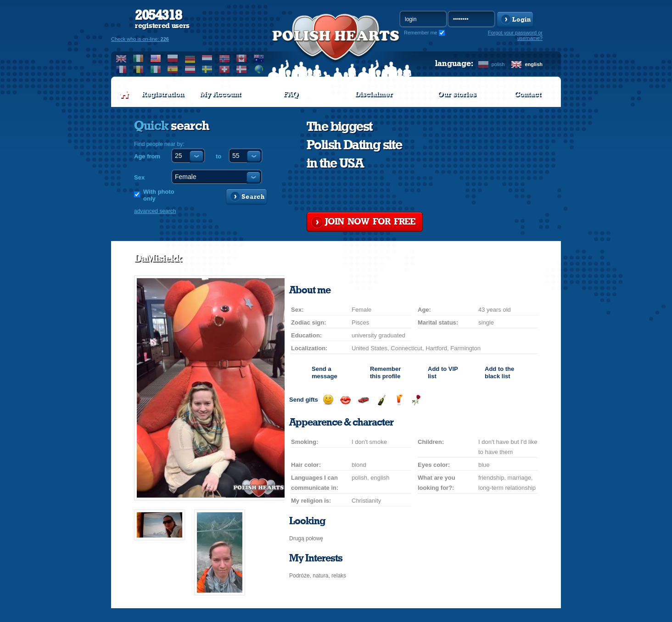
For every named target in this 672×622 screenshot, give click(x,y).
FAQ (291, 94)
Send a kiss (345, 400)
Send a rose (416, 400)
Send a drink (399, 400)
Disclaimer (374, 94)
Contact (527, 94)
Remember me (421, 33)
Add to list (443, 373)
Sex (139, 177)
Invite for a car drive (363, 400)
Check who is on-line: (140, 39)
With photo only (159, 195)
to (218, 156)
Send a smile (328, 400)
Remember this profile (385, 373)
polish (498, 64)
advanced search (155, 211)
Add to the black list (499, 373)
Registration (162, 94)
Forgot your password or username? (515, 35)
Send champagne (381, 400)
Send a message (325, 373)
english (534, 64)
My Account (220, 94)
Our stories (457, 94)
